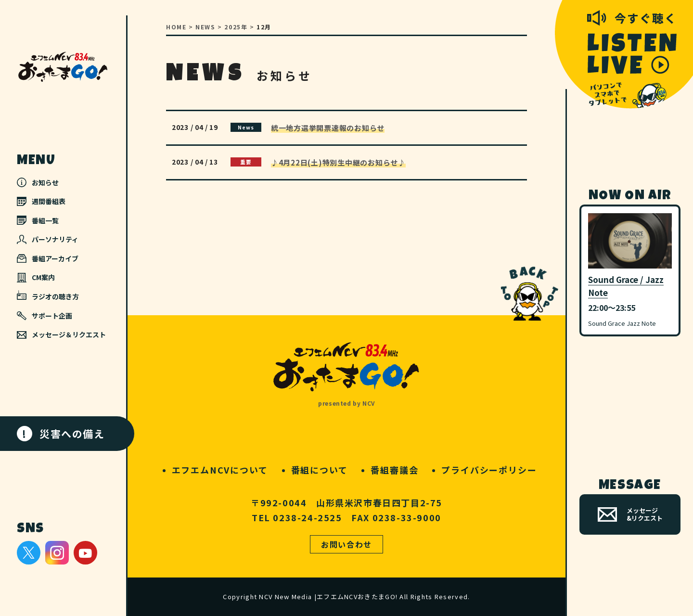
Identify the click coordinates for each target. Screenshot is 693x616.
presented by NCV (346, 403)
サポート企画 (45, 316)
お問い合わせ (346, 544)
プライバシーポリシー (489, 470)
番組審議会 (394, 470)
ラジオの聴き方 (48, 296)
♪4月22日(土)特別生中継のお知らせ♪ (338, 162)
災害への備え (61, 434)
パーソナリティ (48, 239)
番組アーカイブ (48, 258)
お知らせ (38, 182)
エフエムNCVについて (220, 470)
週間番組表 (41, 201)
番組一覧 (38, 220)
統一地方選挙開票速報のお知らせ (328, 128)
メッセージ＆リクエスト (61, 334)
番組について (320, 470)
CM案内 (36, 277)
